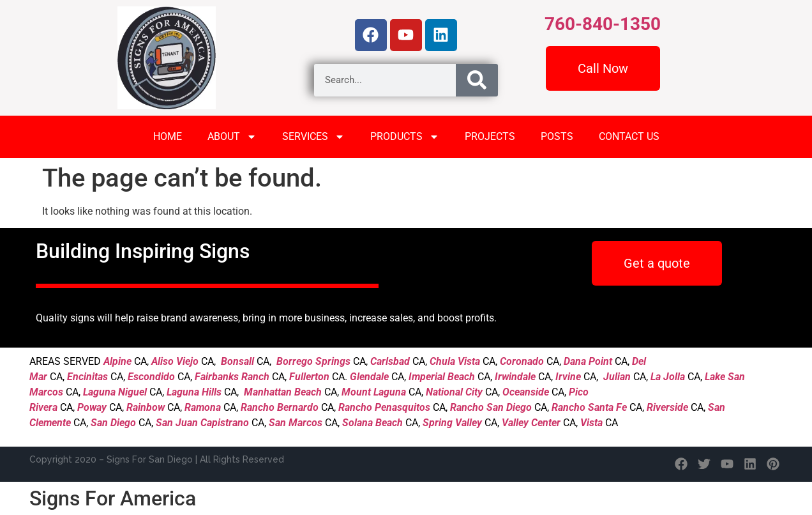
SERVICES (313, 137)
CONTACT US (629, 136)
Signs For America (113, 498)
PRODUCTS (405, 137)
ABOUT (232, 137)
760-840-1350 (603, 24)
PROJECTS (490, 136)
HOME (168, 136)
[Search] (477, 80)
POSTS (557, 136)
